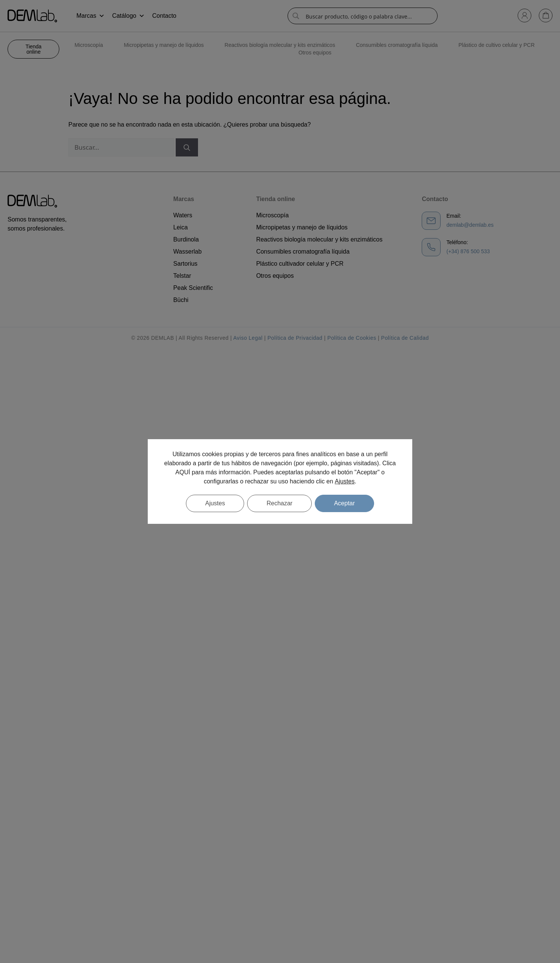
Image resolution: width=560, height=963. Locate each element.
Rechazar (279, 503)
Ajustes (345, 481)
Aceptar (344, 503)
